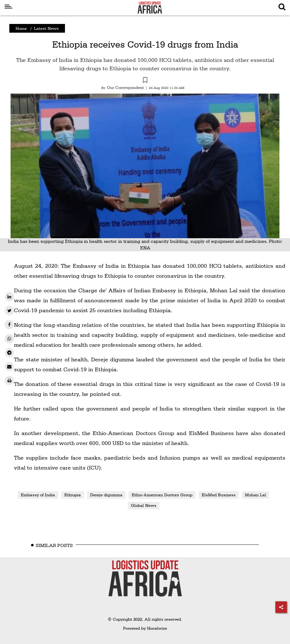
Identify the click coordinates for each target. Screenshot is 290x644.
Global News (144, 505)
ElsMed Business (219, 495)
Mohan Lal (255, 495)
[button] (145, 81)
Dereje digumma (106, 495)
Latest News (46, 28)
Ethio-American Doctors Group (162, 495)
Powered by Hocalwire (145, 628)
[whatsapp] (9, 339)
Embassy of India (38, 495)
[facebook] (9, 325)
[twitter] (9, 311)
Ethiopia (73, 495)
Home (21, 28)
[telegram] (9, 353)
